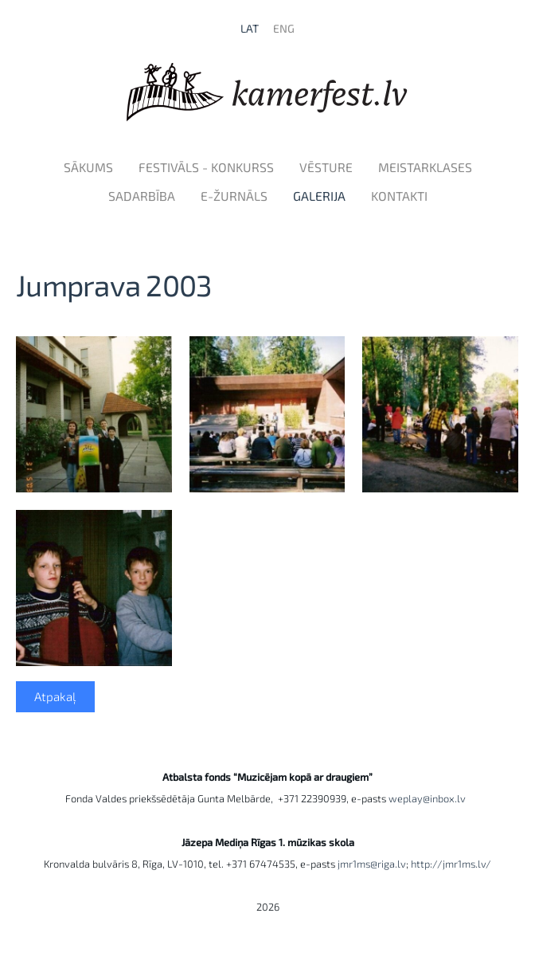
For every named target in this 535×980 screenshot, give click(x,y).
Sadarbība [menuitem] (142, 196)
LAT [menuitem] (250, 28)
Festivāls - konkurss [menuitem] (206, 167)
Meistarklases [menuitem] (425, 167)
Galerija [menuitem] (319, 196)
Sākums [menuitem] (88, 167)
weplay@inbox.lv (430, 798)
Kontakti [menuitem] (399, 196)
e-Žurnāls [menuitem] (234, 196)
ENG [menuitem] (284, 28)
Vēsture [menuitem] (326, 167)
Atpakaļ (55, 696)
